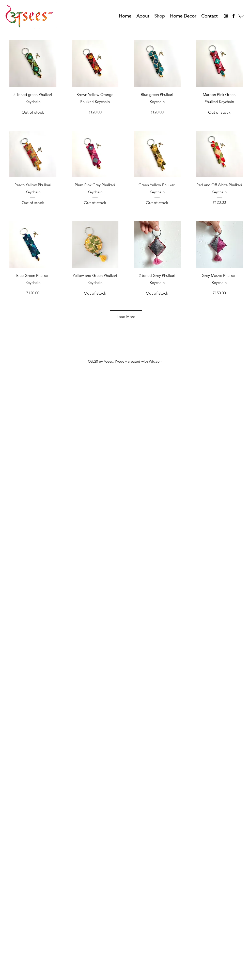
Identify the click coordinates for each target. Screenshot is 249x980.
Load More (126, 317)
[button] (241, 16)
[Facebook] (234, 16)
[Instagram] (226, 16)
